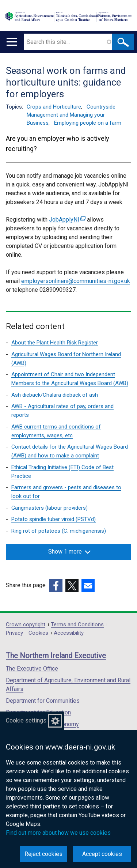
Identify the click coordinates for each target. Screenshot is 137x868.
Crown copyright (26, 625)
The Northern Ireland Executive (56, 656)
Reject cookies (43, 854)
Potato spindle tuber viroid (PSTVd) (54, 519)
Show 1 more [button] (69, 552)
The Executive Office (32, 669)
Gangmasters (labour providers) (50, 508)
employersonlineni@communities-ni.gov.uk (76, 281)
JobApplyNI (67, 220)
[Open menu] (12, 42)
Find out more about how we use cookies (58, 833)
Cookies (38, 633)
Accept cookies (102, 854)
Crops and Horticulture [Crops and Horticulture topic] (54, 107)
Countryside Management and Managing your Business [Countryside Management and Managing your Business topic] (71, 115)
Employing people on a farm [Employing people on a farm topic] (88, 123)
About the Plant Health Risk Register (55, 343)
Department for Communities (43, 701)
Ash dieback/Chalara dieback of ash (55, 395)
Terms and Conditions (77, 625)
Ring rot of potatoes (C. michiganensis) (59, 531)
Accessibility (69, 633)
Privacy (14, 633)
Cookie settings (26, 720)
